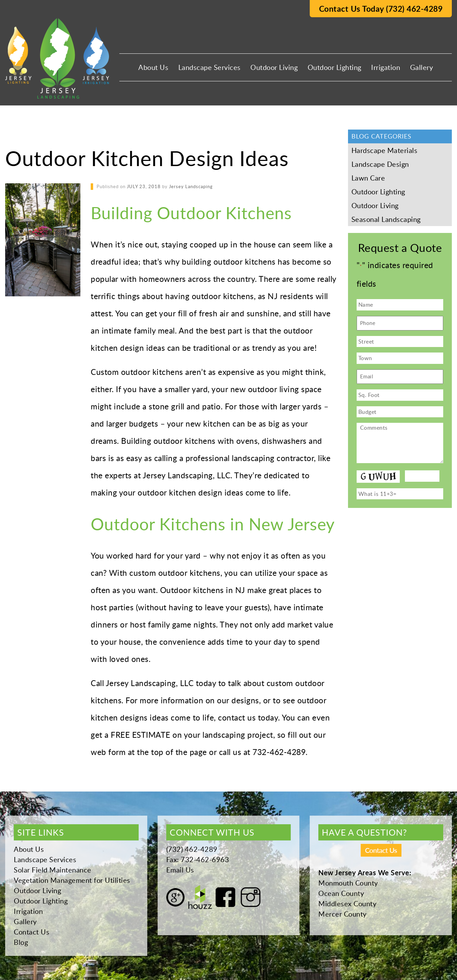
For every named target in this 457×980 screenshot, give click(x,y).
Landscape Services (210, 67)
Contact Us (32, 932)
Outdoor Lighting (335, 67)
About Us (153, 67)
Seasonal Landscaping (386, 219)
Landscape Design (380, 164)
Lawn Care (368, 178)
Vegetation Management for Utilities (72, 880)
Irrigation (386, 67)
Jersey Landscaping (191, 186)
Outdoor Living (274, 67)
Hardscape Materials (385, 150)
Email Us (180, 870)
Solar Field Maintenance (53, 870)
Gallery (422, 67)
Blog (21, 942)
